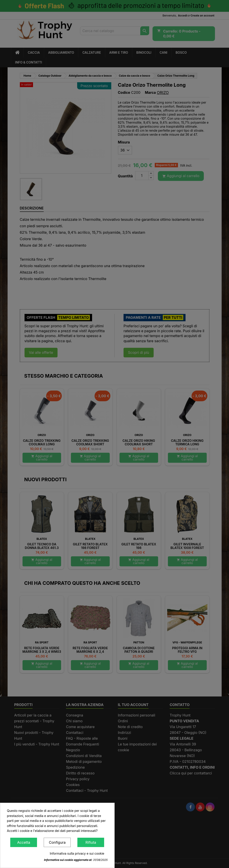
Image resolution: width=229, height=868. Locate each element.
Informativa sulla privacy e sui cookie (77, 853)
